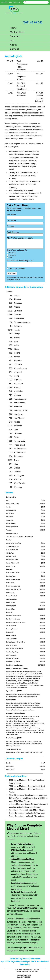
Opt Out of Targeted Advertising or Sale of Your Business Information (25, 963)
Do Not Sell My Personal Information (25, 959)
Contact (14, 49)
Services (15, 36)
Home (13, 28)
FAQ (12, 41)
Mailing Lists (17, 32)
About (13, 45)
